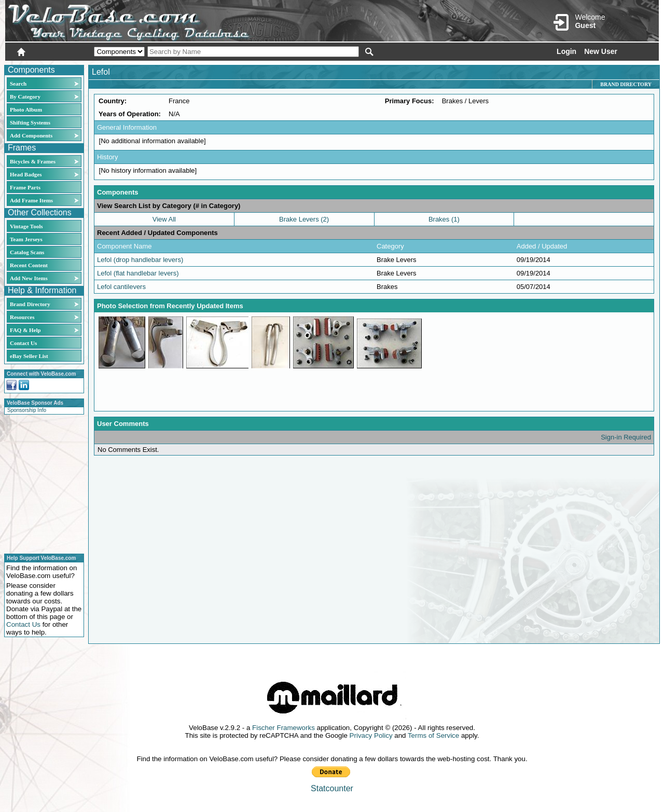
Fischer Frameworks (283, 728)
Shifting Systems (30, 122)
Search (18, 84)
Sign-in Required (626, 437)
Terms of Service (433, 735)
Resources (22, 317)
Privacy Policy (371, 735)
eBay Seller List (29, 356)
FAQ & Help (25, 330)
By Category (25, 97)
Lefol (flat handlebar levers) (138, 273)
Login (566, 51)
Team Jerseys (26, 239)
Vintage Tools (26, 226)
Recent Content (29, 265)
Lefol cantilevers (121, 287)
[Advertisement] (41, 483)
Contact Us (23, 343)
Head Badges (26, 174)
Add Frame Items (31, 200)
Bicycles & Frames (33, 161)
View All (164, 219)
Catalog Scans (27, 252)
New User (601, 51)
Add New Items (29, 278)
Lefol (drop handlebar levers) (140, 260)
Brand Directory (30, 304)
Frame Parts (25, 187)
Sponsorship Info (27, 410)
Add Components (31, 135)
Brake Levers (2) (304, 219)
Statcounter (332, 788)
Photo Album (26, 109)
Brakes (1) (444, 219)
